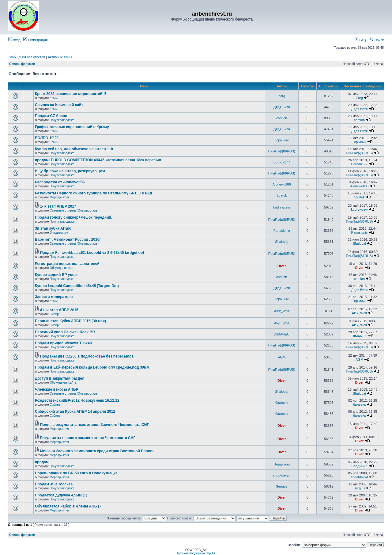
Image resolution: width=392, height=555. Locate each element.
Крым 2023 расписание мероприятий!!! (70, 94)
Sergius (282, 486)
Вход (14, 40)
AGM (282, 357)
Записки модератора (54, 297)
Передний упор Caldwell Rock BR (65, 332)
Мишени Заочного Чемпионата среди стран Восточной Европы (98, 451)
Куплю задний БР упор (56, 275)
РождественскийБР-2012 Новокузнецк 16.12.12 (77, 400)
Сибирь (55, 314)
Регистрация (35, 40)
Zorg (282, 96)
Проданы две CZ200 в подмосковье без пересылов (87, 356)
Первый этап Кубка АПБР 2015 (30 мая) (70, 321)
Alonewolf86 (282, 184)
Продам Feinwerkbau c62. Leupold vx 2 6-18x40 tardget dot (92, 253)
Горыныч (282, 140)
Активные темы (60, 57)
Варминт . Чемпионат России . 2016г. (68, 239)
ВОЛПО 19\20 (47, 138)
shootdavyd (282, 475)
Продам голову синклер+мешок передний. (73, 217)
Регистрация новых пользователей (67, 264)
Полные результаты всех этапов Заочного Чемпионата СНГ (95, 425)
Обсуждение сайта (63, 268)
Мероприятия (59, 197)
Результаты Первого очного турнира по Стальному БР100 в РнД (94, 193)
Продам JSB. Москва (54, 484)
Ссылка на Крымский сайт (59, 105)
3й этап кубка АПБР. (53, 228)
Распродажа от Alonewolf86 (60, 182)
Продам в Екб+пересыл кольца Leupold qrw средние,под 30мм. (93, 367)
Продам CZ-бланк (51, 116)
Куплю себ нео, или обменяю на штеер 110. (75, 149)
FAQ (360, 40)
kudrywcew (282, 207)
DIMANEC (282, 334)
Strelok (282, 195)
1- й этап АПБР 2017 (58, 206)
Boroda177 (282, 162)
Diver (282, 266)
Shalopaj (282, 242)
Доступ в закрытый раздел (60, 378)
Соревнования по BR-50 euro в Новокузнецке (76, 473)
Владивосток (59, 233)
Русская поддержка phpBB (196, 553)
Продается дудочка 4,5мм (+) (61, 495)
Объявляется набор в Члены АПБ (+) (69, 506)
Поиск (377, 40)
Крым (53, 98)
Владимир (282, 464)
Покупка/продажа (62, 120)
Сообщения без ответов (26, 57)
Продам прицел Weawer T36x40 (63, 343)
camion (282, 118)
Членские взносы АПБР (57, 389)
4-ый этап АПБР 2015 (59, 310)
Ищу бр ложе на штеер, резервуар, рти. (70, 171)
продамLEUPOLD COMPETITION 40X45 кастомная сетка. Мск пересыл (98, 160)
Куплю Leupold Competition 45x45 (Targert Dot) (77, 286)
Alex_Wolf (282, 311)
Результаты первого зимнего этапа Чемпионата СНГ (88, 438)
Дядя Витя (282, 107)
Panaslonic (282, 231)
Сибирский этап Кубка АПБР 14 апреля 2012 (75, 411)
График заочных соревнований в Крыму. (72, 127)
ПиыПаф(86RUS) (282, 151)
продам (42, 462)
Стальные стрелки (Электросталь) (74, 211)
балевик (282, 403)
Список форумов (22, 64)
